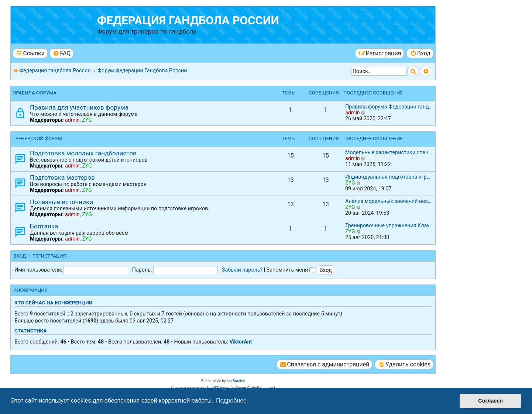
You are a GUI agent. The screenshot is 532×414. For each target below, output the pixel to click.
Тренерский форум (37, 139)
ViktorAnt (241, 342)
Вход (20, 256)
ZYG (87, 120)
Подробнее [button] (231, 401)
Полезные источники (61, 202)
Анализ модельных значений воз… (388, 201)
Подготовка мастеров (62, 177)
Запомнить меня (290, 270)
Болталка (44, 226)
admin (72, 120)
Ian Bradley (236, 381)
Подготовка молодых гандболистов (83, 153)
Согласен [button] (490, 401)
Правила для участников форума (79, 107)
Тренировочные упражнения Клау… (389, 225)
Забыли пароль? (242, 270)
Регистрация (49, 256)
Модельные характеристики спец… (389, 152)
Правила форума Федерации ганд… (389, 107)
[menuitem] (61, 53)
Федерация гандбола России (188, 20)
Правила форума (35, 93)
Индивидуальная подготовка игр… (388, 177)
